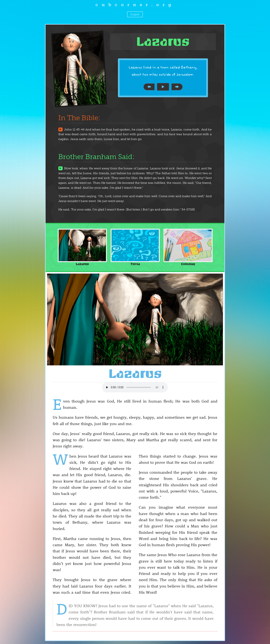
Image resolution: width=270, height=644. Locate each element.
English (135, 14)
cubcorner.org (135, 5)
